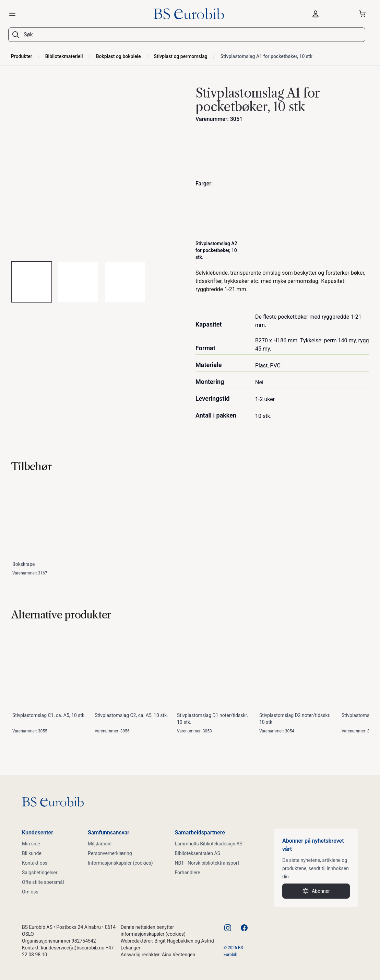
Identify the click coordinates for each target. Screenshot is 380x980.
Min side (31, 844)
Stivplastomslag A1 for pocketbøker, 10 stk (266, 56)
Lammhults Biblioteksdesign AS (209, 844)
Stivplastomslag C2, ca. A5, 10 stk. (131, 715)
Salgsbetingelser (40, 873)
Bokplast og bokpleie (118, 56)
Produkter (22, 56)
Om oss (30, 892)
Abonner (316, 891)
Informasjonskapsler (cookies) (120, 863)
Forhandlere (188, 873)
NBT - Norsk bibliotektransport (207, 863)
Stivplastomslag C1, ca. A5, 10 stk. (49, 715)
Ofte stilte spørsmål (43, 882)
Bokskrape (24, 564)
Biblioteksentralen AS (198, 853)
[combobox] (190, 35)
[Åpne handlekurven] (364, 14)
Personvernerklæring (110, 853)
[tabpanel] (98, 169)
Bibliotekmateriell (64, 56)
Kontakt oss (35, 863)
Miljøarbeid (100, 844)
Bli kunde (32, 853)
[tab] (32, 282)
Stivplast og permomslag (181, 56)
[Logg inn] (328, 14)
